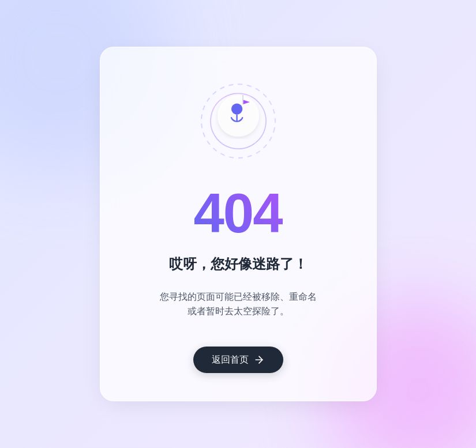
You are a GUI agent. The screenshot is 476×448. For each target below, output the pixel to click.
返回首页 (238, 360)
